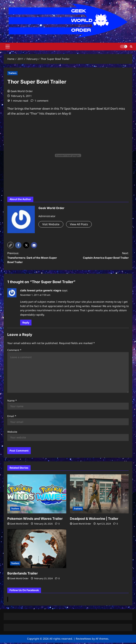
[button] (8, 47)
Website (12, 433)
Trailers (12, 73)
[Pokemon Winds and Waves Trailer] (37, 495)
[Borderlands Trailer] (37, 550)
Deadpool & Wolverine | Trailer (94, 520)
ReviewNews (83, 640)
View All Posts (80, 224)
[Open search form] (131, 46)
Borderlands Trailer (23, 575)
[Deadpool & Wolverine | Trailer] (99, 495)
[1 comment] (40, 101)
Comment (14, 351)
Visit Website (51, 224)
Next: (101, 256)
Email (12, 418)
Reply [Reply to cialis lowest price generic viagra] (26, 324)
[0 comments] (57, 525)
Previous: (35, 259)
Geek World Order (22, 91)
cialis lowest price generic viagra (41, 292)
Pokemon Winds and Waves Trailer (35, 520)
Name (12, 402)
